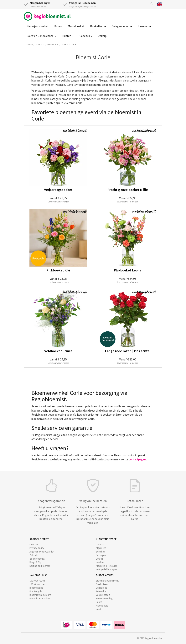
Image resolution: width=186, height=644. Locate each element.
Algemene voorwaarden (42, 552)
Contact (100, 545)
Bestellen (100, 552)
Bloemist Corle (69, 44)
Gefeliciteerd (102, 584)
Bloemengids (36, 588)
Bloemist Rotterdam (40, 599)
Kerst (98, 609)
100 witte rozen (37, 584)
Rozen (58, 26)
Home (30, 44)
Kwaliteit (100, 562)
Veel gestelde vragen (106, 569)
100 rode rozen (37, 581)
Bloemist (40, 44)
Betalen (100, 559)
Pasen (99, 602)
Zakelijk (104, 36)
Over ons (34, 545)
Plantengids (36, 591)
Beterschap (102, 591)
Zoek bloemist (37, 559)
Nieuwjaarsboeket (38, 26)
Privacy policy (37, 548)
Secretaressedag (104, 599)
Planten (68, 36)
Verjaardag (102, 588)
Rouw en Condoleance (41, 36)
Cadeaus (86, 36)
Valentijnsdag (103, 595)
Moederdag (102, 606)
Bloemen (144, 26)
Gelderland (53, 44)
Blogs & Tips (36, 562)
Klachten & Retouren (107, 566)
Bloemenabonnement (107, 581)
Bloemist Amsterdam (40, 595)
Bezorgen (101, 555)
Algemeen (101, 548)
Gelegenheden (122, 26)
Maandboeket (76, 26)
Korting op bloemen (40, 566)
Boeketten (98, 26)
